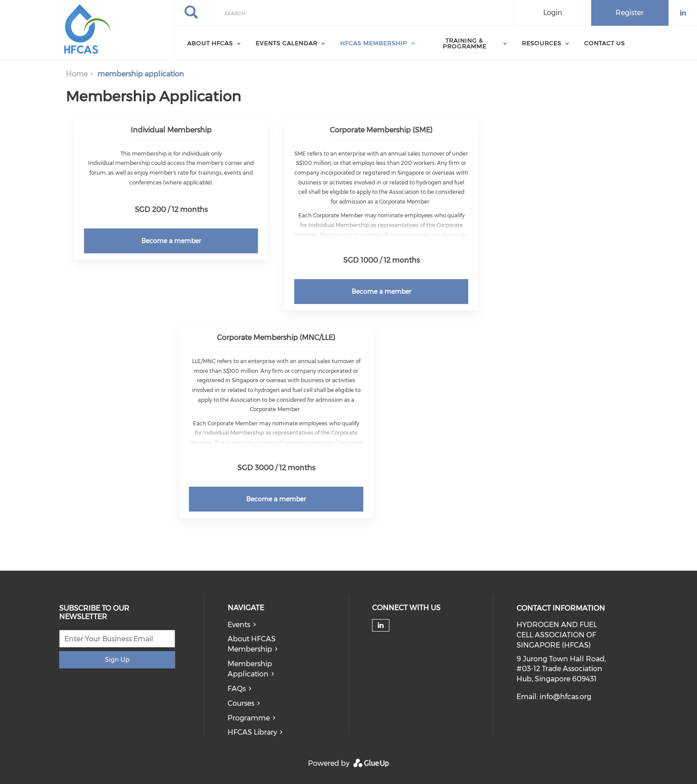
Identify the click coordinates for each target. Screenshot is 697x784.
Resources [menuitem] (542, 43)
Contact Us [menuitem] (605, 43)
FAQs (237, 689)
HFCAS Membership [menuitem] (374, 43)
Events (239, 625)
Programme (249, 718)
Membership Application (250, 669)
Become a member (171, 241)
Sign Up (117, 660)
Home (77, 74)
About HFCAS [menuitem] (210, 43)
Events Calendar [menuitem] (286, 43)
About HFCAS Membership (252, 644)
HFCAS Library (252, 732)
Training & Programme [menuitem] (465, 43)
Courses (241, 703)
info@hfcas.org (565, 697)
